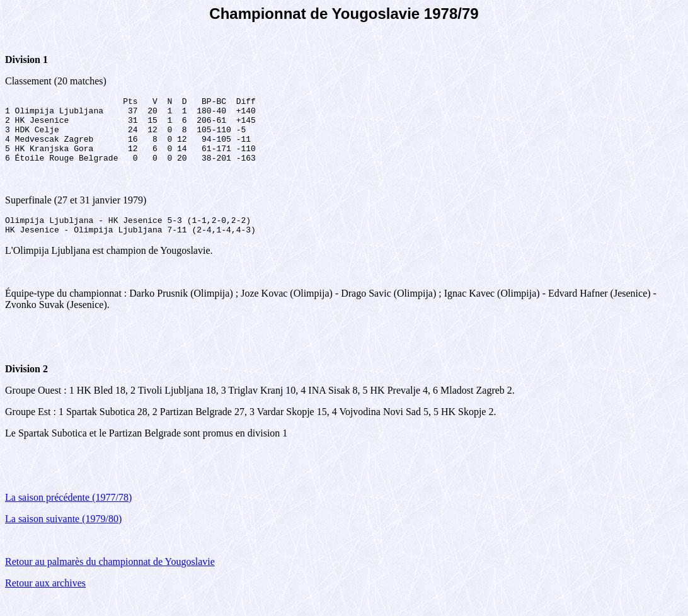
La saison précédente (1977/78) (68, 514)
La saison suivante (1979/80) (63, 536)
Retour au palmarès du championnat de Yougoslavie (110, 579)
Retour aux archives (45, 600)
